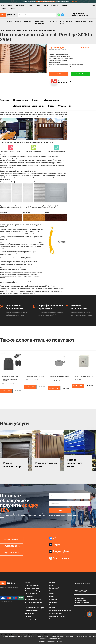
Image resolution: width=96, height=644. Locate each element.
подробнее (18, 391)
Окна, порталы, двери (32, 619)
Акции (10, 6)
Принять (60, 641)
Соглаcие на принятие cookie (59, 619)
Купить (59, 74)
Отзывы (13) (64, 106)
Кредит (46, 6)
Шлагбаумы (53, 21)
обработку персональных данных (70, 516)
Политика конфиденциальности (60, 611)
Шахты (94, 6)
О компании (55, 6)
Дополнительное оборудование (29, 106)
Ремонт (30, 6)
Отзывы (4, 9)
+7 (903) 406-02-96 (12, 553)
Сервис (38, 6)
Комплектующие (80, 21)
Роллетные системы (32, 585)
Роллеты (18, 21)
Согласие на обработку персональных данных (57, 615)
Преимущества (21, 100)
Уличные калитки (31, 594)
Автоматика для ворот (32, 588)
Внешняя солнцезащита (33, 605)
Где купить (65, 6)
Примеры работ (20, 6)
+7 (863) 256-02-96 (78, 14)
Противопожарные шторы (34, 602)
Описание (5, 100)
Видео (51, 106)
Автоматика (28, 21)
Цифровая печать (51, 100)
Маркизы (92, 21)
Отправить (60, 510)
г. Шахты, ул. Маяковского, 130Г (80, 16)
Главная (2, 6)
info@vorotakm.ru (12, 539)
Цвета (35, 100)
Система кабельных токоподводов (32, 612)
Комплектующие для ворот (34, 608)
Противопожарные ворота (66, 22)
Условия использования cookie (47, 641)
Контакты (13, 9)
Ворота (10, 21)
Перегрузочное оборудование (39, 22)
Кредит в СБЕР (80, 74)
